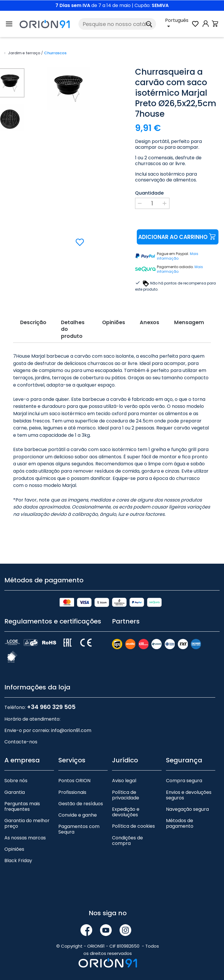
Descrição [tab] (28, 322)
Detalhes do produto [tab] (71, 328)
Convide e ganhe (78, 814)
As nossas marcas (25, 837)
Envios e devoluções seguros (189, 794)
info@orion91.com (71, 730)
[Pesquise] (117, 24)
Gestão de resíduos (81, 802)
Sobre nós (16, 780)
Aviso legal (124, 780)
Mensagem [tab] (194, 322)
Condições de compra (127, 839)
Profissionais (72, 791)
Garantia (15, 791)
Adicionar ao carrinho (177, 237)
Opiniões (14, 848)
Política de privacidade (126, 794)
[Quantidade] (152, 203)
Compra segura (184, 780)
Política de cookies (133, 825)
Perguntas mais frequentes (22, 805)
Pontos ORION (74, 780)
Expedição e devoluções (126, 811)
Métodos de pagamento (180, 822)
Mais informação (178, 256)
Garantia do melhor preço (27, 822)
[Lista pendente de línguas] (178, 24)
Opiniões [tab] (113, 322)
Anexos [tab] (152, 322)
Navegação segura (187, 808)
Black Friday (18, 859)
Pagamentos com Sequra (79, 828)
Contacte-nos (21, 741)
